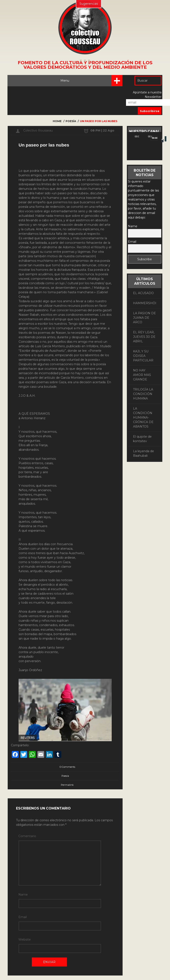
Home (57, 121)
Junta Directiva (84, 966)
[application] (145, 150)
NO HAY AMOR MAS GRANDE (142, 375)
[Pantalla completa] (159, 136)
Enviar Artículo (18, 957)
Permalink (67, 785)
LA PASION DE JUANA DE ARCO (144, 318)
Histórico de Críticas (84, 957)
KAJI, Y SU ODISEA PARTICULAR (143, 356)
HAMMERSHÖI (145, 303)
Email (23, 899)
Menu (92, 81)
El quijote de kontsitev (142, 439)
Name (23, 886)
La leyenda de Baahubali (144, 453)
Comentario (24, 836)
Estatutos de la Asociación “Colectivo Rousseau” (37, 966)
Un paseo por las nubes (99, 121)
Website (24, 913)
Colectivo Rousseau (38, 130)
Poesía (71, 121)
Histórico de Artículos (50, 957)
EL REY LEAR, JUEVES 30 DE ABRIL (144, 337)
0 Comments (65, 767)
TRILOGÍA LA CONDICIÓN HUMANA (143, 394)
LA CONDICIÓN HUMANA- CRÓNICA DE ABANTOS (143, 417)
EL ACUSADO (143, 293)
